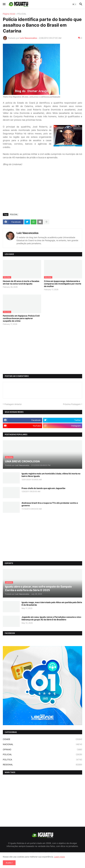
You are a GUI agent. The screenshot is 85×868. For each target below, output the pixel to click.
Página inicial (9, 14)
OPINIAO (42, 749)
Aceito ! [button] (9, 863)
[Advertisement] (42, 190)
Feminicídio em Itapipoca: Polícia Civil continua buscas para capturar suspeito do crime (21, 318)
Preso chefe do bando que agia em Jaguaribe (43, 488)
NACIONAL (42, 744)
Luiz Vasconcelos (27, 233)
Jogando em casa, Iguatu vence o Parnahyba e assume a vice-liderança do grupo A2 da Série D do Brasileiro (52, 618)
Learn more (59, 857)
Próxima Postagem (72, 404)
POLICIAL (22, 14)
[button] (4, 4)
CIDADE (42, 739)
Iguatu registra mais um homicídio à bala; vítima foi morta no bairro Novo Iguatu (51, 475)
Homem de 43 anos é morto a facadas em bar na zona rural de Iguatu (21, 282)
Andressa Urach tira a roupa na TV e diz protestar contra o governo (50, 504)
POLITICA (42, 760)
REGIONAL (42, 765)
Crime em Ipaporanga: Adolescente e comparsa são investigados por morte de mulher (63, 284)
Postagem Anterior (13, 404)
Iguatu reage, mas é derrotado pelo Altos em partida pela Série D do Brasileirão (52, 604)
